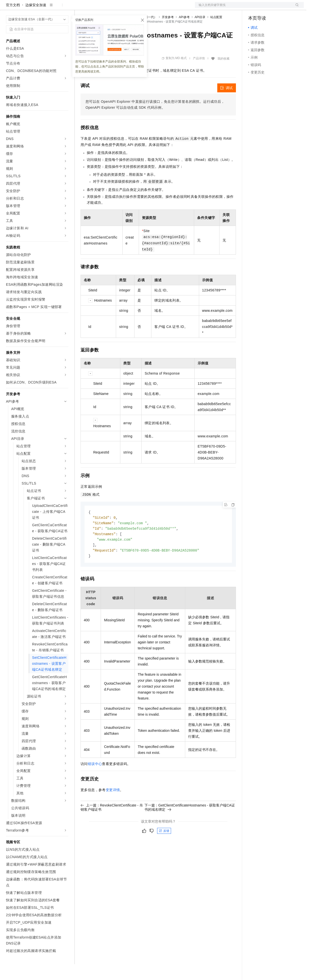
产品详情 (199, 74)
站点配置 (216, 33)
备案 (254, 8)
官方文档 (13, 21)
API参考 (184, 33)
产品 (65, 8)
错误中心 (95, 782)
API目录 (200, 33)
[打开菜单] (8, 8)
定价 (107, 8)
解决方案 (80, 8)
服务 (147, 8)
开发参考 (168, 33)
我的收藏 (223, 74)
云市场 (121, 8)
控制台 (266, 8)
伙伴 (135, 8)
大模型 (51, 8)
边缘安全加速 (36, 21)
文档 (243, 8)
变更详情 (113, 808)
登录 (296, 8)
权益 (95, 8)
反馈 (164, 849)
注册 (277, 8)
